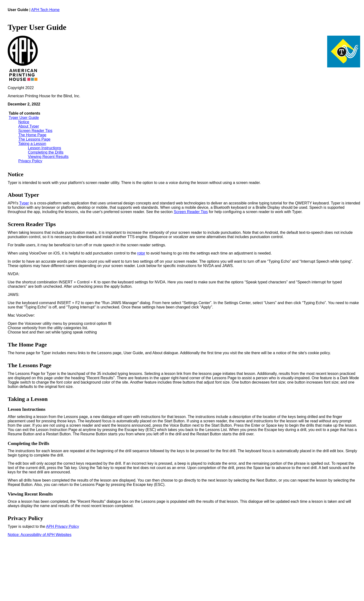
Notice (24, 122)
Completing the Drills (46, 152)
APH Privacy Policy (62, 526)
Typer (24, 203)
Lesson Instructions (45, 148)
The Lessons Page (34, 139)
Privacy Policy (30, 161)
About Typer (29, 126)
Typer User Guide (24, 118)
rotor (141, 253)
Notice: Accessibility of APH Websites (40, 535)
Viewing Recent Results (48, 157)
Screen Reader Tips (35, 131)
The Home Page (32, 135)
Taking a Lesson (32, 144)
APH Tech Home (45, 10)
